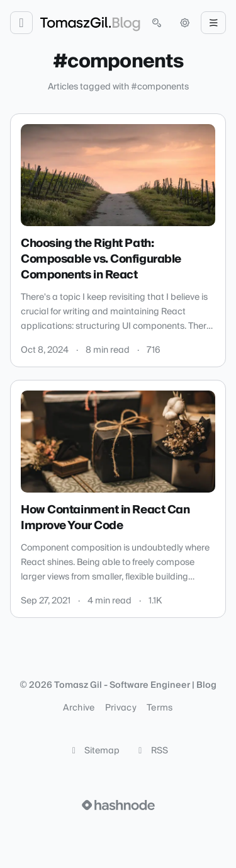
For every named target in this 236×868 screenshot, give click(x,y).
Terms (160, 708)
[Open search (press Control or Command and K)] (157, 23)
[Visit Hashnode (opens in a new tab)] (118, 805)
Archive (79, 708)
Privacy (121, 708)
